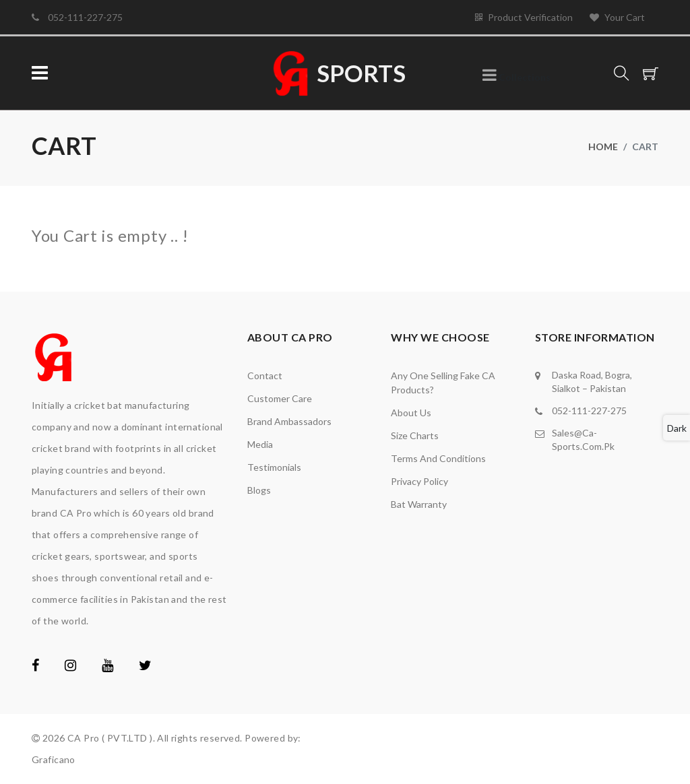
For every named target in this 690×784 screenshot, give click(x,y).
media (260, 444)
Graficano (54, 759)
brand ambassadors (289, 421)
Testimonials (274, 467)
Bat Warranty (419, 504)
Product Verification (524, 17)
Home (603, 146)
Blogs (259, 490)
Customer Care (280, 398)
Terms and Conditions (438, 458)
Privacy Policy (419, 481)
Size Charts (415, 435)
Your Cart (617, 17)
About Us (411, 413)
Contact (265, 375)
